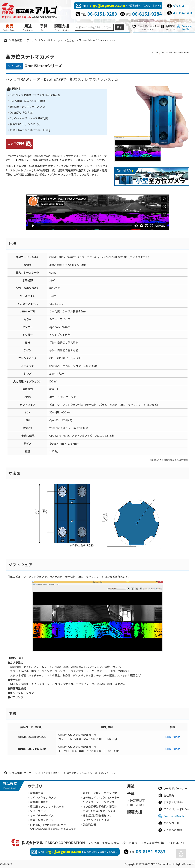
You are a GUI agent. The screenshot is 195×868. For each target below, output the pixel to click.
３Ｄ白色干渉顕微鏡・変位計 (100, 806)
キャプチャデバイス (42, 815)
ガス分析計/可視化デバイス (99, 811)
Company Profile (187, 28)
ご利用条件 (6, 864)
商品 (10, 27)
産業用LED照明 (39, 802)
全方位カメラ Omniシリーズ (82, 40)
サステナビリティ (174, 802)
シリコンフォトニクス (96, 820)
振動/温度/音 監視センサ (97, 815)
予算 (44, 27)
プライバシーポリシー (177, 809)
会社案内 (170, 28)
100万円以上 (137, 805)
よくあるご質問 (183, 13)
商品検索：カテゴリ (23, 40)
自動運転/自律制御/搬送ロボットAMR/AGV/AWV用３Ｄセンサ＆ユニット (53, 827)
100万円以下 (137, 800)
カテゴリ (35, 786)
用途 (28, 27)
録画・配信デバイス (42, 820)
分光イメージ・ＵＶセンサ (99, 802)
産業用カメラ (38, 793)
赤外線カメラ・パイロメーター (101, 797)
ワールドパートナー (148, 28)
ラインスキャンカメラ (43, 797)
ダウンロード (181, 6)
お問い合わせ (172, 737)
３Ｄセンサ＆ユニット (50, 40)
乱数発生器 (89, 824)
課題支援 (62, 27)
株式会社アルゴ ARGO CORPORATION (53, 843)
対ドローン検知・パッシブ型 (100, 793)
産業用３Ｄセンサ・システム (47, 806)
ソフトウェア (38, 811)
